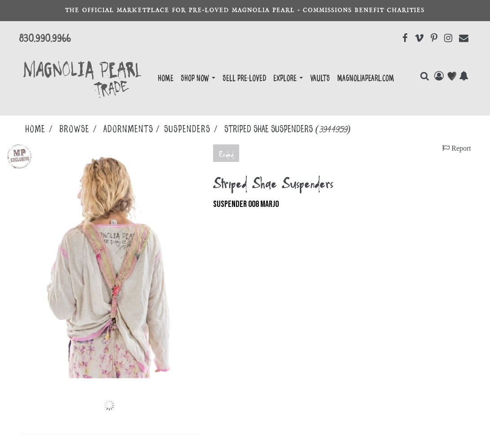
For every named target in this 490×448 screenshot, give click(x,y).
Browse (74, 129)
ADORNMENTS (128, 129)
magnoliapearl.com (366, 79)
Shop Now (198, 79)
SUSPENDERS (187, 129)
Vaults (320, 79)
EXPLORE (288, 79)
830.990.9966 (45, 39)
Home (166, 79)
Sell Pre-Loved (244, 79)
